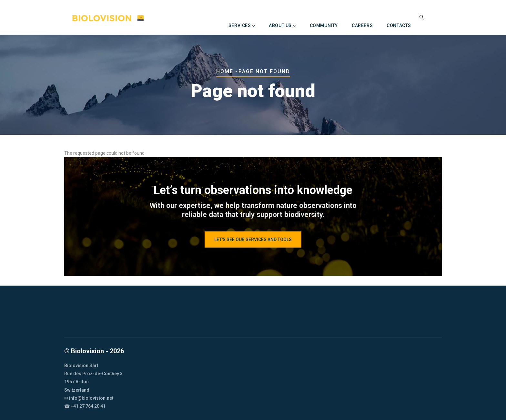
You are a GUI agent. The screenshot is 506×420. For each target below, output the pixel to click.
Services (242, 26)
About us (282, 26)
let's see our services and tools (253, 239)
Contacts (399, 25)
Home (225, 71)
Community (324, 25)
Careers (362, 25)
